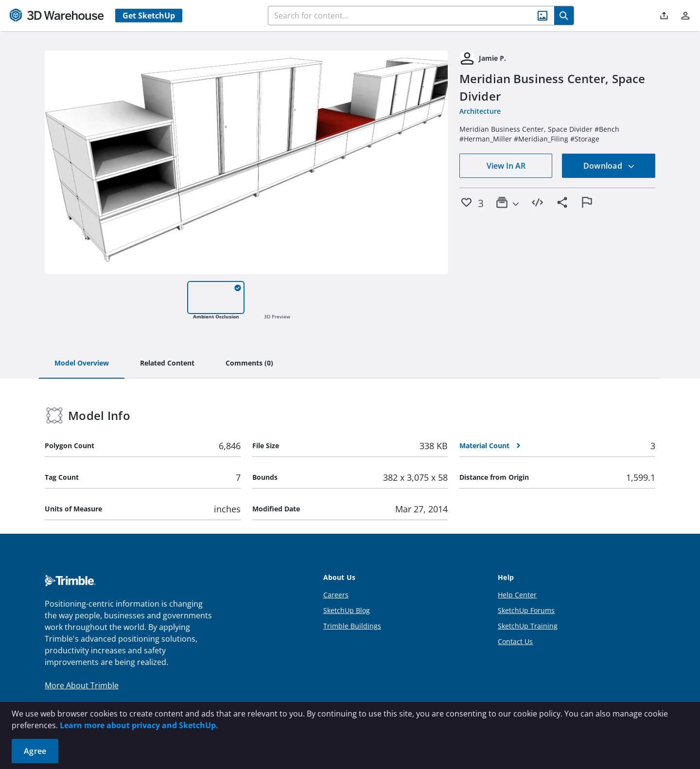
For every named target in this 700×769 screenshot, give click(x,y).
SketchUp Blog (347, 610)
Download (609, 166)
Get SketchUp (149, 16)
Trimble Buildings (352, 626)
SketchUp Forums (526, 610)
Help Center (517, 595)
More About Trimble (82, 685)
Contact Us (515, 641)
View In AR (506, 166)
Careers (336, 595)
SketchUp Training (528, 626)
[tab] (82, 364)
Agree (35, 751)
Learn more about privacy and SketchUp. (139, 725)
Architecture (480, 111)
